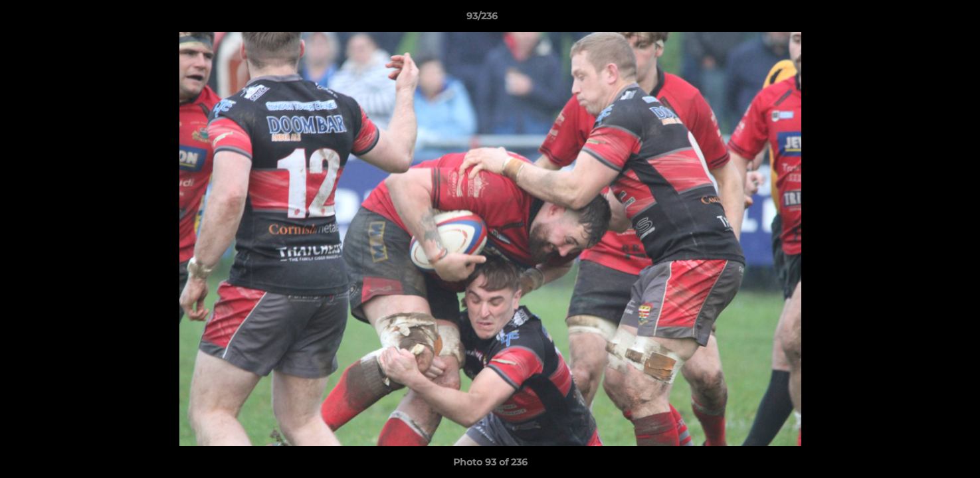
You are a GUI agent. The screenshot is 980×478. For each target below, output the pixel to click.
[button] (924, 19)
